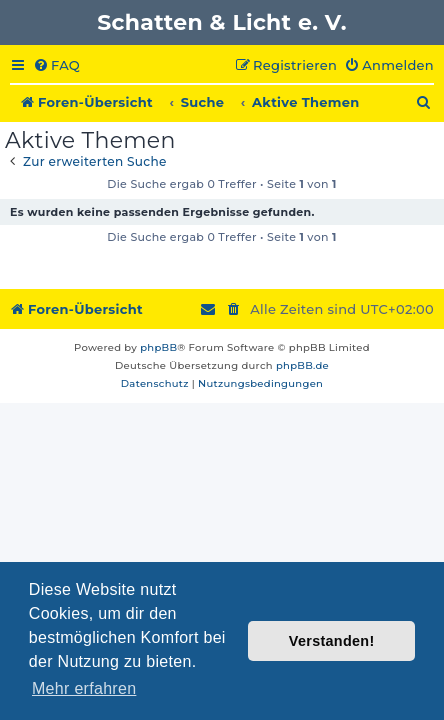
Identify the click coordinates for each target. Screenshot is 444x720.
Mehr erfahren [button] (84, 688)
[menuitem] (56, 66)
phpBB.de (302, 365)
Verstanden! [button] (332, 641)
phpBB (158, 347)
